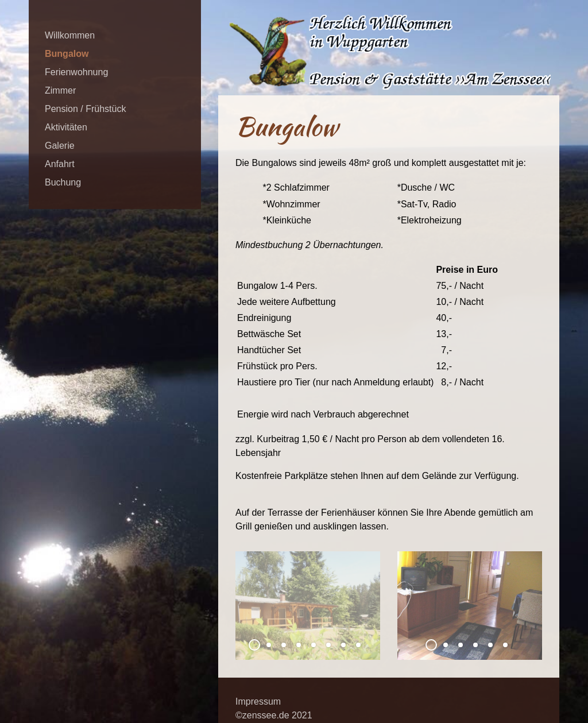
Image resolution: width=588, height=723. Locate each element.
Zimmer (60, 90)
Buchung (63, 182)
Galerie (60, 146)
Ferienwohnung (76, 72)
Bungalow (67, 54)
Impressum (258, 701)
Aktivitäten (66, 127)
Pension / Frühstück (85, 109)
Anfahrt (60, 164)
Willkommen (70, 35)
